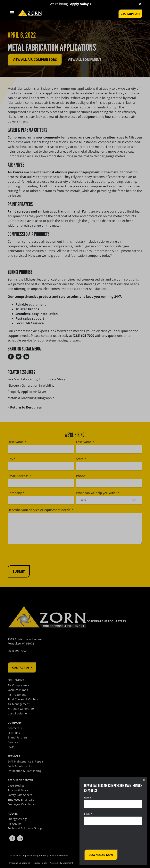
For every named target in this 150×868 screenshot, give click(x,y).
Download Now (101, 855)
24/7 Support (130, 14)
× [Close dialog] (144, 780)
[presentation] (114, 837)
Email (88, 814)
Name (88, 798)
